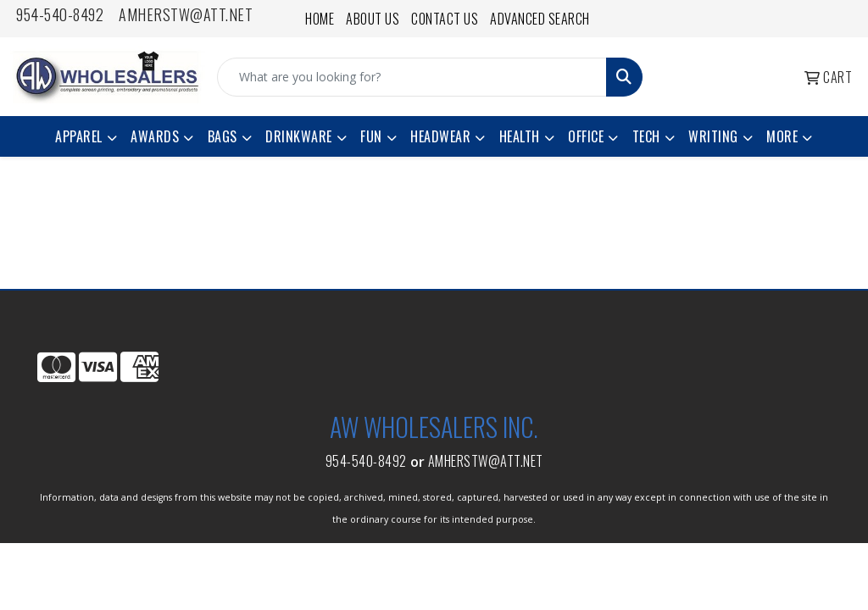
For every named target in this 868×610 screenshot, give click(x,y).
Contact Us (445, 19)
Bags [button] (223, 136)
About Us (373, 19)
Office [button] (586, 136)
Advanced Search (540, 19)
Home (320, 19)
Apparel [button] (79, 136)
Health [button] (520, 136)
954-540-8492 (60, 14)
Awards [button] (155, 136)
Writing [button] (713, 136)
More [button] (782, 136)
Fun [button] (371, 136)
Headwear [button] (440, 136)
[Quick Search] (412, 77)
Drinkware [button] (299, 136)
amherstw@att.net (186, 14)
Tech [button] (646, 136)
